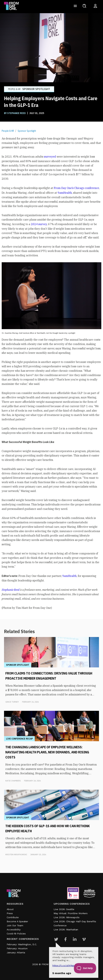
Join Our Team (15, 925)
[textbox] (51, 373)
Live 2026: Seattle (64, 909)
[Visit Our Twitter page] (56, 939)
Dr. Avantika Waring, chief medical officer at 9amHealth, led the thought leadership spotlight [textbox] (39, 333)
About (10, 909)
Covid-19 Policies (16, 934)
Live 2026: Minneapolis (67, 917)
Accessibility (14, 930)
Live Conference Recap (19, 739)
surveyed (50, 157)
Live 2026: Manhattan (66, 930)
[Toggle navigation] (75, 6)
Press (10, 913)
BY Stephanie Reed (15, 113)
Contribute (13, 917)
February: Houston (17, 948)
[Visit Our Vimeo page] (84, 939)
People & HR (8, 131)
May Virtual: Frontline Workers (71, 913)
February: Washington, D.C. (22, 944)
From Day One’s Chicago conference (76, 188)
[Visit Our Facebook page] (65, 939)
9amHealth (65, 193)
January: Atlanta (16, 952)
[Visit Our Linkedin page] (75, 939)
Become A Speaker (17, 921)
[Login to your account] (95, 6)
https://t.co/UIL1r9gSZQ (65, 965)
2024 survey (39, 224)
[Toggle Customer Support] (85, 968)
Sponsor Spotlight (27, 131)
